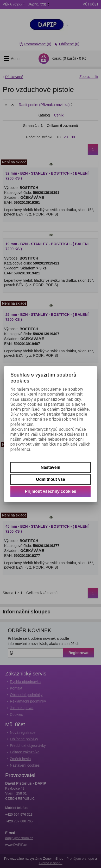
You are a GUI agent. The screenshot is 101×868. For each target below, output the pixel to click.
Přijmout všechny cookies (50, 491)
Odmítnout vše (51, 479)
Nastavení (51, 467)
